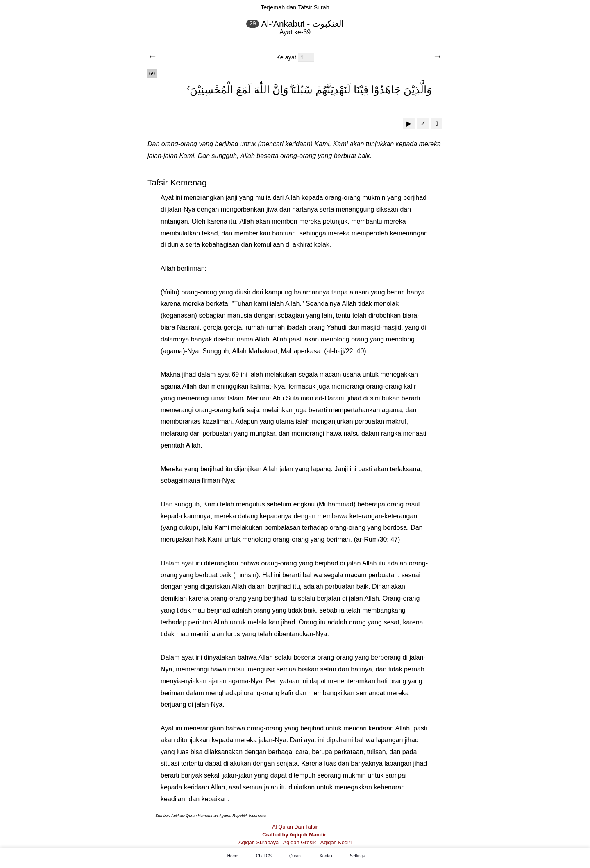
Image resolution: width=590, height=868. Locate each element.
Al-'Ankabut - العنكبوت (303, 24)
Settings (357, 856)
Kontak (326, 856)
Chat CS (264, 856)
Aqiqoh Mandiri (309, 835)
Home (233, 856)
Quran (295, 856)
